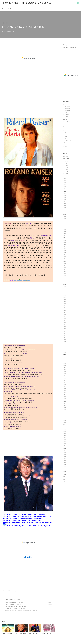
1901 (65, 467)
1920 (65, 422)
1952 (65, 348)
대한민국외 (65, 156)
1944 (65, 367)
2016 (65, 200)
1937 (65, 384)
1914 (65, 437)
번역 (64, 151)
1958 (65, 336)
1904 (65, 461)
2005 (65, 225)
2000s (64, 214)
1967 (65, 314)
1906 (65, 457)
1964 (65, 320)
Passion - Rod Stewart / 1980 (12, 604)
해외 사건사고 (67, 117)
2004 (65, 227)
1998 (65, 242)
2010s (64, 191)
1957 (65, 338)
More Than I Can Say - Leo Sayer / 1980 (15, 606)
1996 (65, 246)
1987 (65, 268)
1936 (65, 386)
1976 (65, 293)
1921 (65, 420)
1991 (65, 257)
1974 (65, 297)
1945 (65, 365)
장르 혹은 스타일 (67, 121)
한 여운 (65, 147)
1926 (65, 410)
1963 (65, 323)
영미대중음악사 (67, 108)
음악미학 (65, 119)
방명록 (10, 9)
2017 (65, 197)
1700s (64, 474)
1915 (65, 435)
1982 (65, 278)
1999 (65, 240)
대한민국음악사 (67, 110)
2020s (64, 176)
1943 (65, 369)
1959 (65, 334)
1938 (65, 382)
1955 (65, 342)
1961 (65, 327)
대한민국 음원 (66, 159)
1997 (65, 244)
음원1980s (66, 169)
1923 (65, 416)
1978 (65, 289)
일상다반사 (66, 137)
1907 (65, 454)
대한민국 (65, 154)
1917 (65, 431)
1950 (65, 352)
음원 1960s (66, 173)
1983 (65, 276)
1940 (65, 375)
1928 (65, 406)
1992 (65, 254)
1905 (65, 459)
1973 (65, 299)
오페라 (65, 132)
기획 (64, 124)
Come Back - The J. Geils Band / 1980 (14, 608)
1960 (65, 329)
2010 (65, 212)
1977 (65, 291)
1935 (65, 388)
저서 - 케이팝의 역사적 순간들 (69, 47)
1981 (65, 280)
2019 (65, 193)
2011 (65, 210)
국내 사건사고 (67, 115)
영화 (64, 143)
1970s (64, 285)
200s (64, 479)
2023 (65, 182)
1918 (65, 429)
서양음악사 (66, 112)
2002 (65, 231)
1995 (65, 248)
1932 (65, 395)
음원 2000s (66, 165)
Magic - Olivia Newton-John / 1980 (13, 602)
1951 (65, 350)
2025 (65, 178)
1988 (65, 265)
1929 (65, 404)
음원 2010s (66, 163)
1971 (65, 303)
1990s (64, 238)
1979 (65, 287)
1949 (65, 357)
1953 (65, 346)
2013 (65, 206)
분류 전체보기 (66, 101)
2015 (65, 202)
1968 (65, 312)
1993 (65, 252)
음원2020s (66, 161)
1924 (65, 414)
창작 (64, 135)
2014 (65, 204)
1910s (64, 425)
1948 (65, 359)
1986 (65, 270)
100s (64, 482)
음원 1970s (66, 171)
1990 (65, 259)
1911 (65, 443)
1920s (64, 401)
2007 (65, 221)
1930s (64, 378)
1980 (10, 599)
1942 (65, 371)
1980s (6, 599)
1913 (65, 439)
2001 (65, 233)
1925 (65, 412)
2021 (65, 186)
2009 (65, 217)
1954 (65, 344)
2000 (65, 235)
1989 (65, 263)
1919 (65, 427)
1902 (65, 465)
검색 (74, 3)
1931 (65, 397)
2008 (65, 219)
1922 (65, 418)
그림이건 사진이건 (67, 139)
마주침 (64, 126)
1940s (64, 355)
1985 (65, 272)
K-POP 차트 (66, 149)
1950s (64, 331)
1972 (65, 301)
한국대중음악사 (67, 106)
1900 (65, 469)
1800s (64, 471)
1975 (65, 295)
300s (64, 477)
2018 (65, 195)
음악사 (64, 104)
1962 (65, 325)
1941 (65, 373)
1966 (65, 316)
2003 (65, 229)
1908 (65, 452)
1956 (65, 340)
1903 (65, 463)
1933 (65, 393)
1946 (65, 363)
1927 (65, 408)
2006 (65, 223)
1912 (65, 441)
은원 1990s (66, 167)
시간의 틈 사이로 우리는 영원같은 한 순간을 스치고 (26, 3)
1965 (65, 318)
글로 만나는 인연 (67, 141)
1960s (64, 308)
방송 (64, 145)
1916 (65, 433)
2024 (65, 180)
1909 (65, 450)
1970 (65, 305)
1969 (65, 310)
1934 (65, 391)
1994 (65, 250)
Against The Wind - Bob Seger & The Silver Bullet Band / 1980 (20, 610)
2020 (65, 189)
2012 (65, 208)
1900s (64, 448)
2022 (65, 184)
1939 (65, 380)
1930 (65, 399)
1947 (65, 361)
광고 (64, 130)
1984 (65, 274)
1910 (65, 446)
